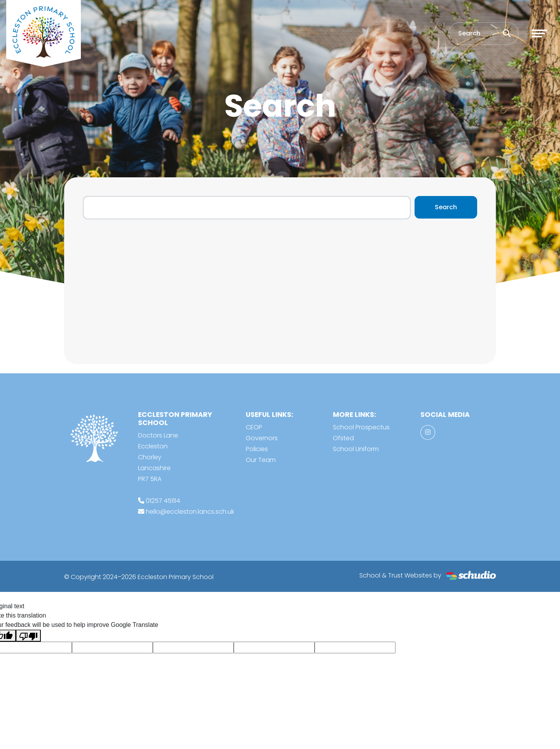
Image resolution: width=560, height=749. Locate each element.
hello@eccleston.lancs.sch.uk (190, 512)
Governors (262, 438)
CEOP (254, 427)
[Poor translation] (28, 636)
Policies (257, 449)
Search (446, 207)
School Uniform (356, 449)
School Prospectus (361, 427)
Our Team (261, 460)
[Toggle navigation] (539, 33)
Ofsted (343, 438)
